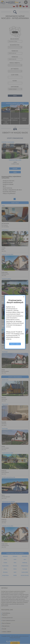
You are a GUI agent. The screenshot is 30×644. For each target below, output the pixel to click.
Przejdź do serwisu (15, 344)
